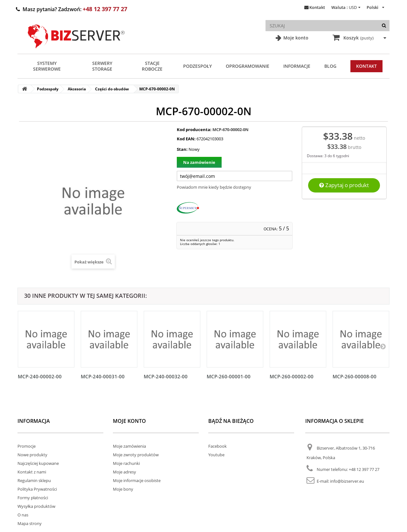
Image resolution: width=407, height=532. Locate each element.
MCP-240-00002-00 (40, 376)
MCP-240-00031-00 (103, 376)
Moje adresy (124, 472)
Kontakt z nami (32, 472)
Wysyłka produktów (36, 506)
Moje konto (295, 38)
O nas (23, 515)
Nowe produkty (32, 455)
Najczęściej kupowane (38, 463)
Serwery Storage (102, 66)
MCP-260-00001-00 (229, 376)
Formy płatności (33, 498)
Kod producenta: (194, 129)
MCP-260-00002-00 (292, 376)
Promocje (27, 446)
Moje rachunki (126, 463)
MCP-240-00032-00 (166, 376)
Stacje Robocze (152, 66)
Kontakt (317, 7)
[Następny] (383, 346)
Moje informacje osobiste (137, 480)
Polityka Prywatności (37, 489)
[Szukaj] (384, 26)
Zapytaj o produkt (344, 185)
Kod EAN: (186, 139)
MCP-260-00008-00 (355, 376)
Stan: (182, 149)
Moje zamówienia (129, 446)
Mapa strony (30, 523)
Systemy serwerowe (47, 66)
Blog (330, 66)
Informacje (297, 66)
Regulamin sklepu (34, 480)
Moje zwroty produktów (136, 455)
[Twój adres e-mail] (235, 176)
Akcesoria (77, 89)
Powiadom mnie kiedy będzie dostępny (214, 187)
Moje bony (123, 489)
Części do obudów (112, 89)
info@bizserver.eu (347, 481)
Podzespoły (197, 66)
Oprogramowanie (248, 66)
